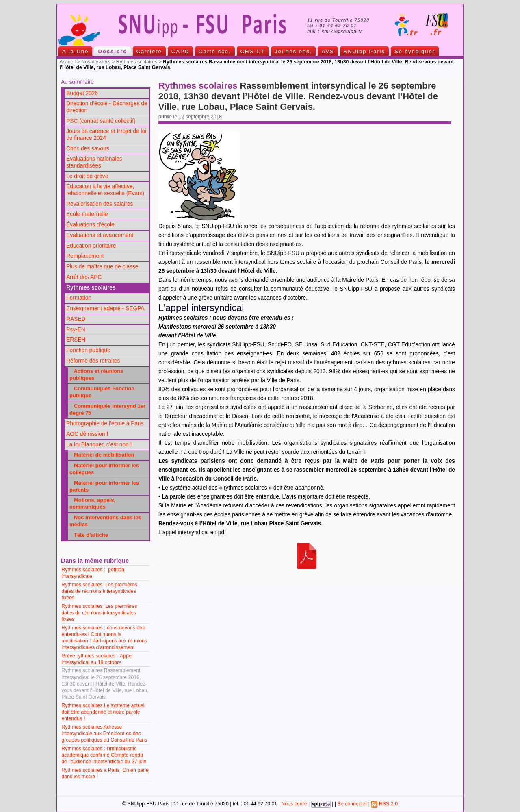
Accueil (67, 62)
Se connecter (352, 804)
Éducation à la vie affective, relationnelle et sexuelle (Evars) (105, 190)
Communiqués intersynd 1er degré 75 (107, 409)
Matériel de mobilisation (102, 455)
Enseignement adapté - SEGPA (105, 308)
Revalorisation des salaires (100, 204)
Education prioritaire (91, 246)
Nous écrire (294, 804)
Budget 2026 (82, 93)
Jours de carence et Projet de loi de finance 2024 (106, 135)
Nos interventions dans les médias (105, 521)
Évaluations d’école (90, 225)
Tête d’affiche (89, 535)
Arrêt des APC (84, 277)
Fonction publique (88, 350)
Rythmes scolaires (137, 62)
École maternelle (87, 214)
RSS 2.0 (384, 804)
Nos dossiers (96, 62)
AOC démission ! (87, 434)
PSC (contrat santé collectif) (101, 121)
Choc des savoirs (88, 149)
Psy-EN (76, 330)
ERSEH (76, 340)
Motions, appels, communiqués (92, 503)
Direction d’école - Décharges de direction (107, 107)
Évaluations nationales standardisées (94, 162)
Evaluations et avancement (100, 235)
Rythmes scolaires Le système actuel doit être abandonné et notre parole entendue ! (103, 712)
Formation (79, 298)
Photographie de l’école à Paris (105, 423)
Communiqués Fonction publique (102, 392)
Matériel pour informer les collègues (104, 469)
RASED (76, 319)
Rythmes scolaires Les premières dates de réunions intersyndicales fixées (99, 591)
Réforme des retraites (93, 361)
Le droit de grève (87, 176)
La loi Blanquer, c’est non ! (99, 445)
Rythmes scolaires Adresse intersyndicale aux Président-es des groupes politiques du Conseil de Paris (104, 734)
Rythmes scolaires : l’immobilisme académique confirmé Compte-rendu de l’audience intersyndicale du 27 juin (104, 755)
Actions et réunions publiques (96, 374)
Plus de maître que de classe (102, 267)
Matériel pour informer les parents (104, 486)
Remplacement (85, 256)
